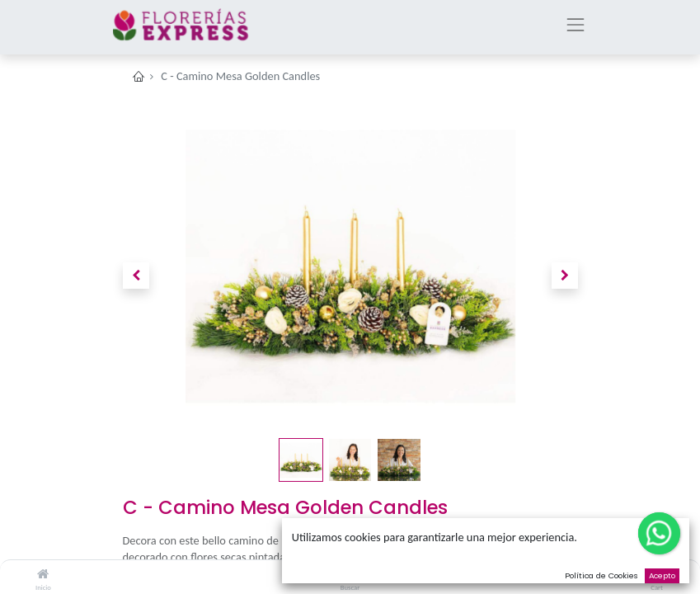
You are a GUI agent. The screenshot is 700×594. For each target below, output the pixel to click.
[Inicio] (43, 574)
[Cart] (657, 574)
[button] (136, 276)
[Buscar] (350, 574)
